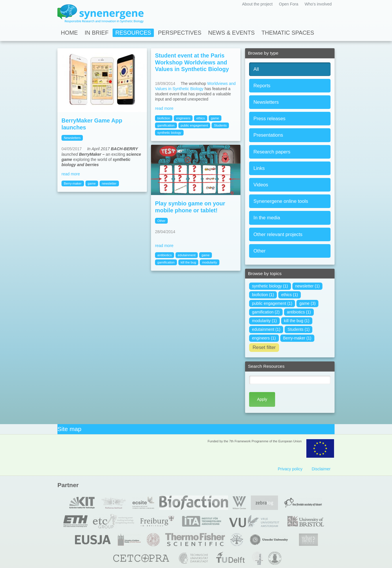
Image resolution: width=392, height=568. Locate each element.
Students (220, 125)
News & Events (231, 33)
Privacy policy (290, 469)
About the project (257, 4)
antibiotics (165, 255)
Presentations (268, 135)
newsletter (109, 183)
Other (260, 251)
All (256, 69)
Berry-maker (73, 183)
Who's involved (318, 4)
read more (71, 174)
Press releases (269, 119)
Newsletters (266, 102)
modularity (210, 262)
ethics (200, 118)
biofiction (164, 118)
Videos (261, 185)
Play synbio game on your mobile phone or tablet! (190, 207)
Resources (133, 33)
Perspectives (180, 33)
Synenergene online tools (281, 201)
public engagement (194, 125)
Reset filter (264, 347)
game (92, 183)
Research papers (272, 152)
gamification (166, 125)
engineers (183, 118)
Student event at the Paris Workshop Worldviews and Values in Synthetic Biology (192, 62)
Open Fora (289, 4)
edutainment (187, 255)
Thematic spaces (288, 33)
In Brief (97, 33)
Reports (262, 86)
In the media (267, 218)
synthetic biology (169, 133)
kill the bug (188, 262)
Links (259, 168)
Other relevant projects (278, 234)
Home (69, 33)
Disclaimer (321, 469)
